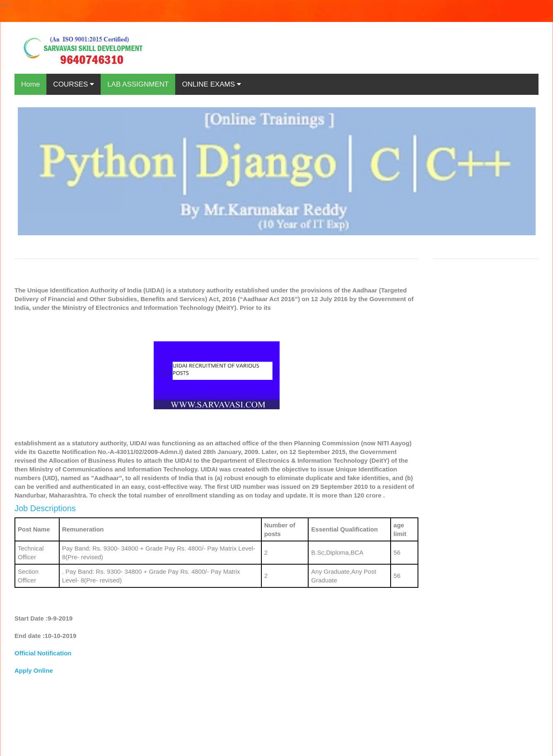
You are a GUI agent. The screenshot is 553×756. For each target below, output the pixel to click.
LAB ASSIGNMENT (138, 84)
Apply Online (34, 670)
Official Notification (43, 653)
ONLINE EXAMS (211, 84)
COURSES (74, 84)
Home (30, 84)
